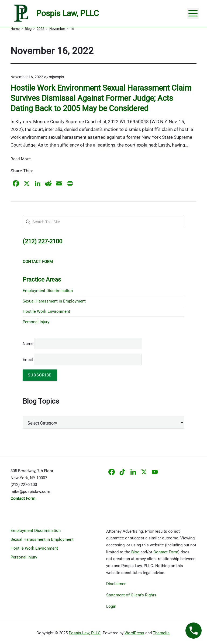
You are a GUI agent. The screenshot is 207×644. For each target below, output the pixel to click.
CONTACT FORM (38, 262)
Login (111, 606)
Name (28, 344)
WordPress (134, 633)
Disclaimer (116, 584)
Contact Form (166, 552)
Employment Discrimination (48, 291)
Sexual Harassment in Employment (54, 301)
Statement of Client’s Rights (131, 595)
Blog (135, 552)
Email (82, 360)
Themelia (161, 633)
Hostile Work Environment (46, 311)
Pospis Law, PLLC (85, 633)
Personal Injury (36, 322)
